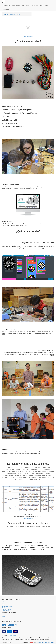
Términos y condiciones (7, 606)
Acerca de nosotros (12, 636)
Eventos (4, 608)
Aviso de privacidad (6, 609)
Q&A (3, 603)
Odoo (32, 643)
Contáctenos (5, 615)
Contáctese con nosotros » (28, 37)
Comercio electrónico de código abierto (45, 643)
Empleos (4, 618)
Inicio (3, 602)
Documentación (5, 611)
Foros (3, 605)
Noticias (4, 616)
